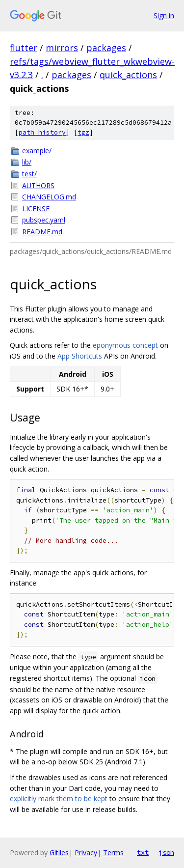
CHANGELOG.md (49, 197)
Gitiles (59, 853)
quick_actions (128, 75)
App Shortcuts (80, 356)
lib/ (27, 162)
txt (143, 852)
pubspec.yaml (44, 220)
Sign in (164, 15)
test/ (29, 174)
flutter (24, 48)
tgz (83, 132)
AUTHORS (38, 185)
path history (42, 132)
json (166, 852)
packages (106, 48)
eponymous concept (125, 345)
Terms (113, 853)
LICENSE (36, 209)
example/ (37, 151)
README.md (42, 232)
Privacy (86, 853)
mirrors (62, 48)
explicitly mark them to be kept (59, 798)
